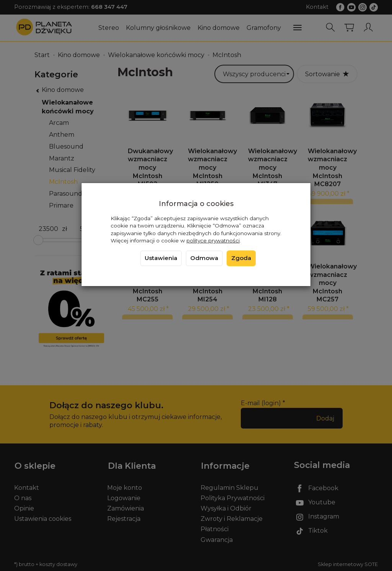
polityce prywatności (213, 241)
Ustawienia (161, 258)
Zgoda (241, 258)
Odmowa (204, 258)
